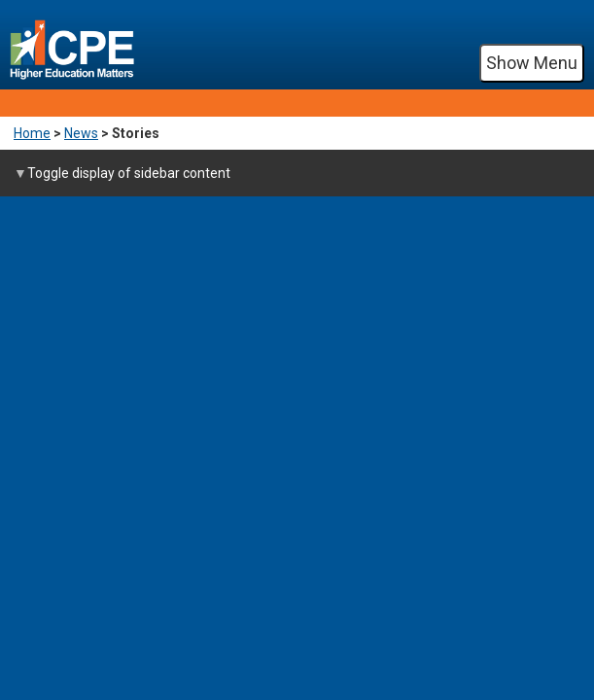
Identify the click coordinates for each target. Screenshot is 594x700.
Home (32, 133)
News (81, 133)
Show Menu (532, 63)
